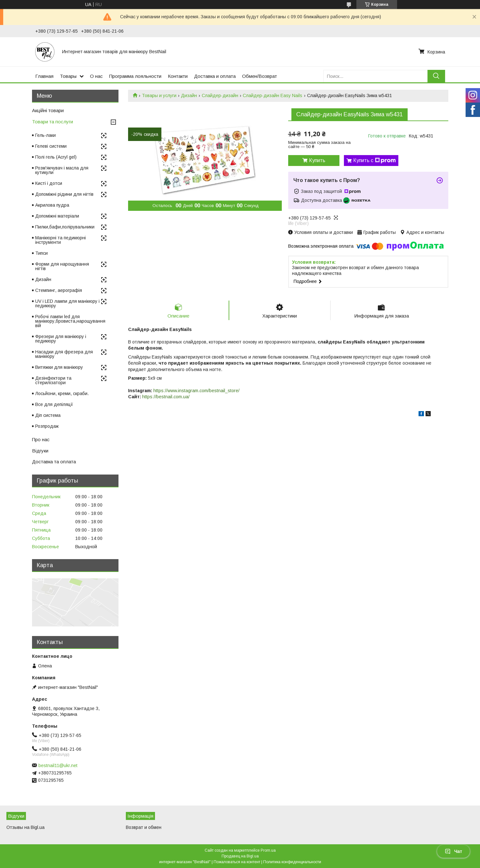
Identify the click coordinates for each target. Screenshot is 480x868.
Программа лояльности (135, 76)
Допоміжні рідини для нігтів (64, 194)
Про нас (41, 439)
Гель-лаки (45, 135)
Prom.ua (268, 850)
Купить (317, 160)
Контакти (178, 76)
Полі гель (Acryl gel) (56, 157)
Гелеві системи (51, 146)
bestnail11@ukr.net (58, 765)
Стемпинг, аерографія (59, 290)
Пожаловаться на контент (237, 862)
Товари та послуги (53, 122)
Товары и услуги (159, 95)
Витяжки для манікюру (59, 367)
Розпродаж (47, 426)
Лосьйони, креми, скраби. (62, 393)
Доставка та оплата (54, 462)
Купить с (374, 161)
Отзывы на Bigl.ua (25, 827)
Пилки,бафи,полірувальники (65, 227)
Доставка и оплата (215, 76)
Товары (68, 76)
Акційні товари (48, 110)
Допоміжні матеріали (57, 216)
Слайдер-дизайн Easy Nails (273, 95)
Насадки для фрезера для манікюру (64, 354)
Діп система (48, 415)
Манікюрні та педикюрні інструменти (61, 240)
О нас (96, 76)
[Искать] (436, 76)
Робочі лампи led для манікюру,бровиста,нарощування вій (70, 321)
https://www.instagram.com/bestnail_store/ (196, 391)
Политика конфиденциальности (292, 862)
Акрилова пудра (52, 205)
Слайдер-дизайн (220, 95)
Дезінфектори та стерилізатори (53, 380)
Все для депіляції (54, 404)
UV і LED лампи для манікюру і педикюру (67, 303)
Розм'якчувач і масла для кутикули (62, 170)
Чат (453, 851)
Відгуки (40, 451)
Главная (44, 76)
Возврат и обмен (144, 827)
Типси (41, 253)
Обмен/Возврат (260, 76)
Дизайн (189, 95)
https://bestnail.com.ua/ (166, 397)
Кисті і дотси (49, 183)
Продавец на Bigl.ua (240, 856)
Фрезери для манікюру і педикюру (61, 339)
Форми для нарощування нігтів (62, 266)
